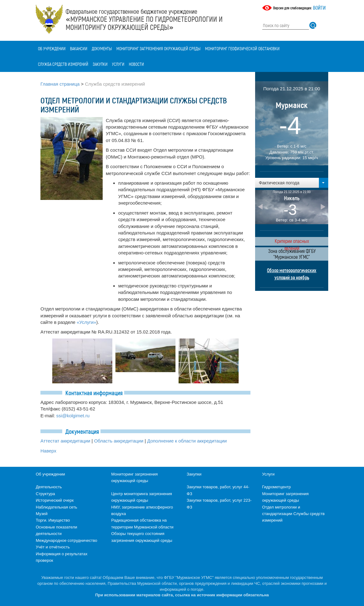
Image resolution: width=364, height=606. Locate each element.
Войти (319, 8)
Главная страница (60, 84)
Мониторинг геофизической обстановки (242, 48)
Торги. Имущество (53, 520)
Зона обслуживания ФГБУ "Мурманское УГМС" (292, 254)
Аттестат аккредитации (65, 441)
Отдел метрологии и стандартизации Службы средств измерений (294, 514)
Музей (42, 514)
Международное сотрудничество (66, 540)
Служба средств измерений (63, 64)
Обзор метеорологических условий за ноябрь (292, 274)
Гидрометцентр (277, 487)
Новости (136, 64)
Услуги (118, 64)
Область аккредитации (119, 441)
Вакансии (79, 48)
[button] (292, 183)
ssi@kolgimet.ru (73, 416)
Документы (102, 48)
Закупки (100, 64)
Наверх (48, 451)
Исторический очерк (55, 500)
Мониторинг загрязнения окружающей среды (159, 48)
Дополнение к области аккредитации (187, 441)
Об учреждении (52, 48)
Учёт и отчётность (53, 547)
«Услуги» (87, 322)
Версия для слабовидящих (292, 8)
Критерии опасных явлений (292, 242)
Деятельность (49, 487)
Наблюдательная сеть (56, 507)
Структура (45, 494)
